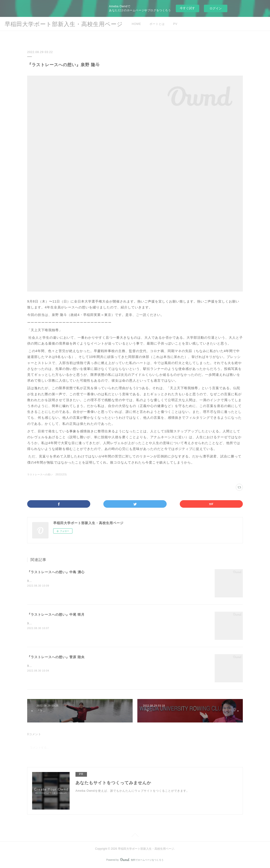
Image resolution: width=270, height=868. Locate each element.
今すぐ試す (187, 8)
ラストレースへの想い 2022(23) (47, 474)
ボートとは (157, 24)
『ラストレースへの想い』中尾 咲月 (56, 615)
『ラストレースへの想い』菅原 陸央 (56, 657)
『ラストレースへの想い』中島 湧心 (56, 572)
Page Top (135, 836)
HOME (136, 24)
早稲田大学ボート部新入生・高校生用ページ (64, 24)
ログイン (216, 8)
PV (175, 24)
